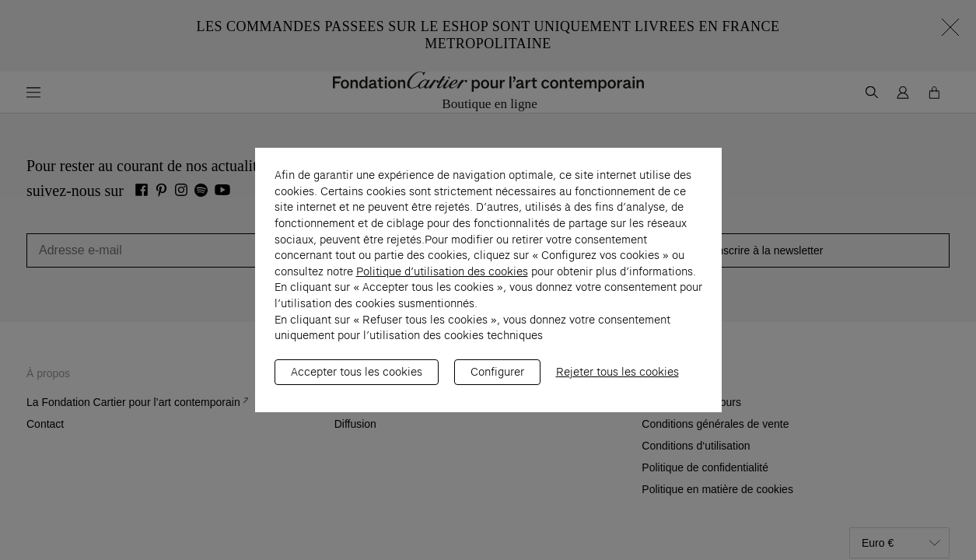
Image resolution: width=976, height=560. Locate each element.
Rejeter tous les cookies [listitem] (617, 380)
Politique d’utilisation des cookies (442, 279)
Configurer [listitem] (497, 380)
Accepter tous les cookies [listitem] (357, 380)
